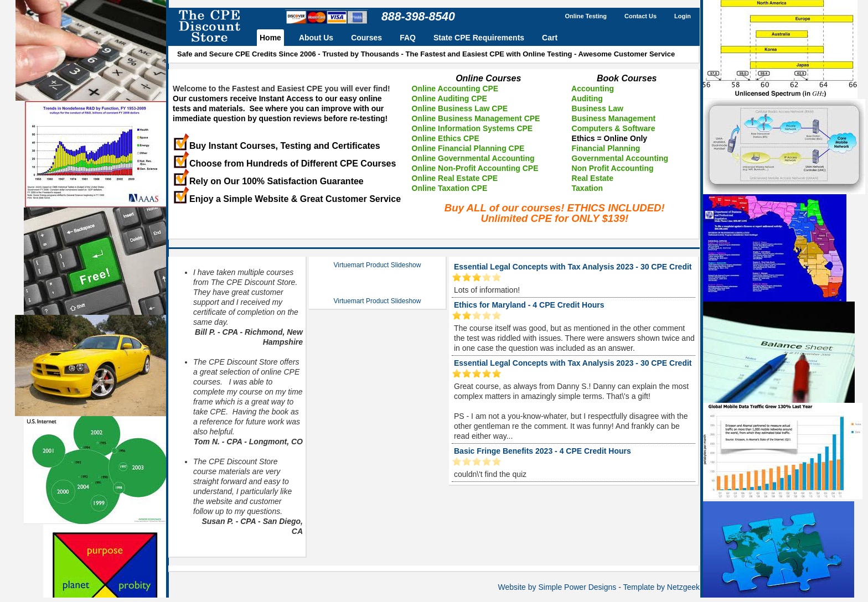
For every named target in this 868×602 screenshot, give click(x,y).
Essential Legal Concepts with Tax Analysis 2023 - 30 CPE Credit (573, 267)
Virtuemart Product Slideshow (378, 265)
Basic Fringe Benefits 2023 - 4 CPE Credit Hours (542, 451)
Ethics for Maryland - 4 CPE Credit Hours (529, 305)
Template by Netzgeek (661, 587)
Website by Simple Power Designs (557, 587)
